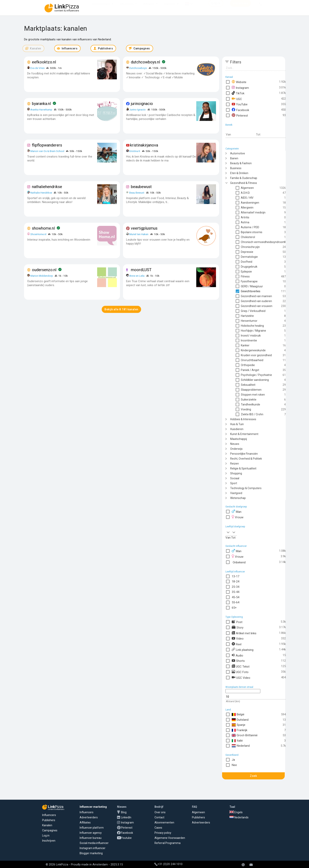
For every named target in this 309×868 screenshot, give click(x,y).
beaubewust (141, 187)
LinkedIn (126, 817)
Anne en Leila (137, 276)
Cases (158, 828)
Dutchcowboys (138, 68)
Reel (237, 644)
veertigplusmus (144, 228)
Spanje (239, 725)
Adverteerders (101, 8)
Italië (237, 741)
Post (237, 622)
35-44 (235, 592)
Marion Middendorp (42, 276)
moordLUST (141, 270)
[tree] (256, 325)
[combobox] (228, 532)
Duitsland (240, 720)
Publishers (49, 820)
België (238, 715)
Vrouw (238, 517)
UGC (237, 99)
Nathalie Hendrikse (41, 193)
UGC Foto (240, 672)
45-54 (235, 597)
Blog (124, 812)
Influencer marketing (93, 807)
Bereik (229, 125)
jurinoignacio (142, 104)
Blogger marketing (91, 853)
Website (239, 82)
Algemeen (198, 812)
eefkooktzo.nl (44, 62)
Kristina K (135, 151)
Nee (234, 765)
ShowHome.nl (38, 234)
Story (238, 627)
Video (238, 638)
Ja (233, 760)
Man (237, 511)
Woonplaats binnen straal (239, 687)
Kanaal (229, 77)
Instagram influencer (93, 848)
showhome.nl (43, 228)
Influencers (127, 8)
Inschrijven (49, 841)
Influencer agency (91, 833)
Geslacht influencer (236, 546)
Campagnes (50, 830)
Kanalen (47, 825)
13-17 (235, 576)
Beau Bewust (137, 193)
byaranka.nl (41, 104)
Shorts (238, 661)
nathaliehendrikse (47, 187)
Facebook (240, 110)
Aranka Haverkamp (41, 109)
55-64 (235, 602)
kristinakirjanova (144, 145)
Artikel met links (244, 633)
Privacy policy (163, 833)
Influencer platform (92, 828)
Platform (170, 8)
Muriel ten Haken (139, 234)
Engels (236, 812)
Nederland (241, 746)
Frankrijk (240, 730)
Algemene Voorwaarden (170, 838)
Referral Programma (168, 843)
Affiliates (149, 8)
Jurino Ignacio (137, 109)
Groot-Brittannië (245, 735)
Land (228, 710)
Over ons (160, 812)
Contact (159, 817)
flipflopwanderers (47, 145)
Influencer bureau (91, 838)
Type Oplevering (234, 617)
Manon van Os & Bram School (47, 151)
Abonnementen (164, 823)
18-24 (235, 581)
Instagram (240, 88)
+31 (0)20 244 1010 (168, 864)
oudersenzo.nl (44, 270)
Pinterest (240, 115)
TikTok (238, 93)
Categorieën (232, 149)
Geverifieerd (232, 755)
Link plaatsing (243, 650)
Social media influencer (94, 843)
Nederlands (239, 817)
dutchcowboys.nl (145, 62)
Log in (46, 836)
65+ (234, 608)
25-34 (235, 587)
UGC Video (241, 677)
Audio (237, 655)
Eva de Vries (37, 68)
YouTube (240, 104)
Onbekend (239, 562)
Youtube (126, 838)
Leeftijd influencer (235, 572)
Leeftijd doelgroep (235, 527)
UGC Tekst (241, 666)
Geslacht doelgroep (236, 507)
